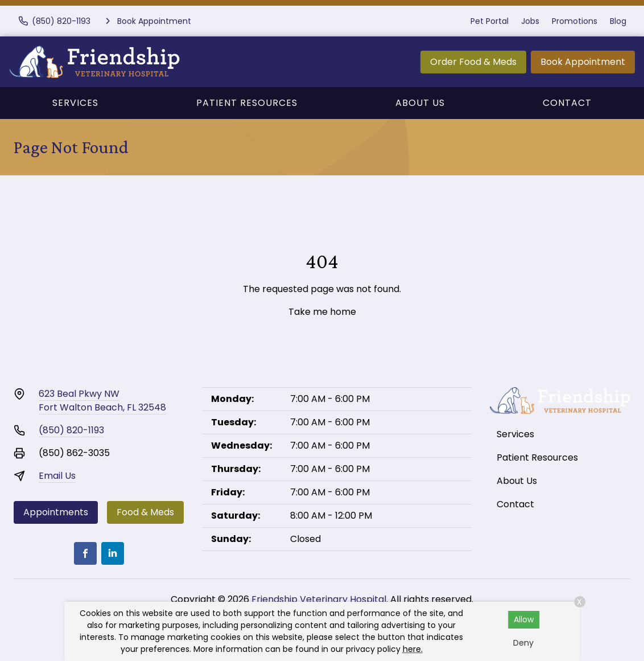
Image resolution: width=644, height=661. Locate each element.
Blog (618, 21)
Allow (524, 619)
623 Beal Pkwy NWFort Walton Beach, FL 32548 (102, 401)
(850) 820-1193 (71, 430)
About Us (420, 103)
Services (75, 103)
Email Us (57, 476)
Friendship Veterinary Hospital (319, 599)
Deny (523, 643)
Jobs (530, 21)
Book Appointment (583, 62)
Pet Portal (490, 21)
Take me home (322, 312)
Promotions (575, 21)
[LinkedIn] (113, 553)
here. (413, 649)
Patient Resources (247, 103)
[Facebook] (85, 553)
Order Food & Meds (473, 62)
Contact (567, 103)
